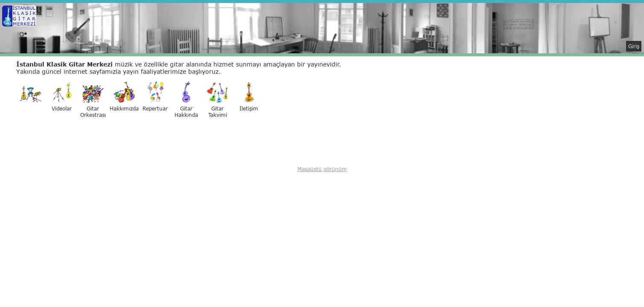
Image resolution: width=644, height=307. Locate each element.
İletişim (249, 97)
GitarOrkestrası (93, 100)
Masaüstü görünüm (322, 169)
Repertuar (155, 97)
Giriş (634, 46)
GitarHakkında (186, 100)
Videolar (62, 97)
